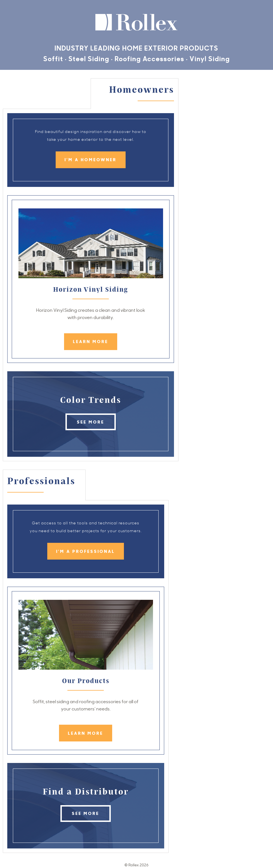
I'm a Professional (86, 551)
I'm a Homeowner (91, 160)
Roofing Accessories (150, 58)
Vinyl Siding (210, 58)
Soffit (53, 58)
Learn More (91, 341)
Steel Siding (89, 58)
